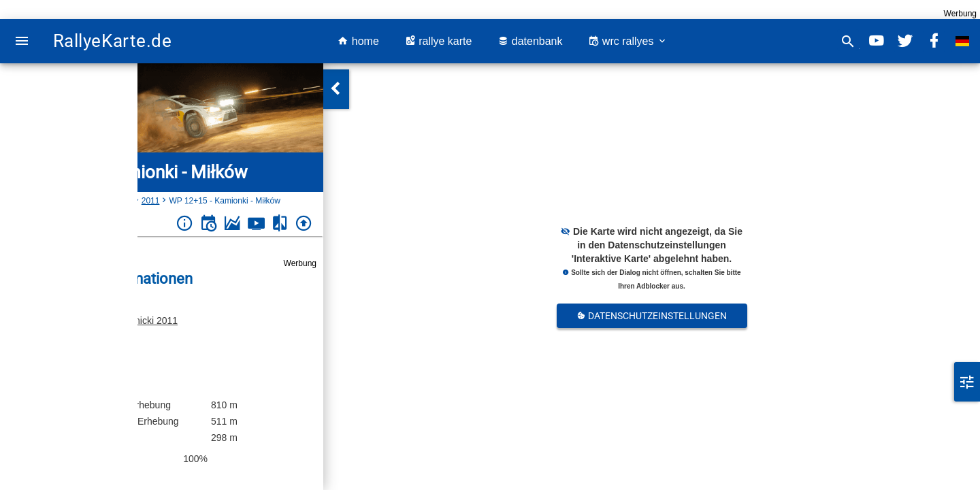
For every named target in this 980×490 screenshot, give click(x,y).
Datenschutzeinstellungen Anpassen (652, 319)
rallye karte (439, 41)
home (358, 41)
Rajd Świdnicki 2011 (135, 321)
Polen (59, 201)
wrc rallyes (627, 41)
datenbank (530, 41)
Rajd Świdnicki (105, 201)
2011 (151, 201)
